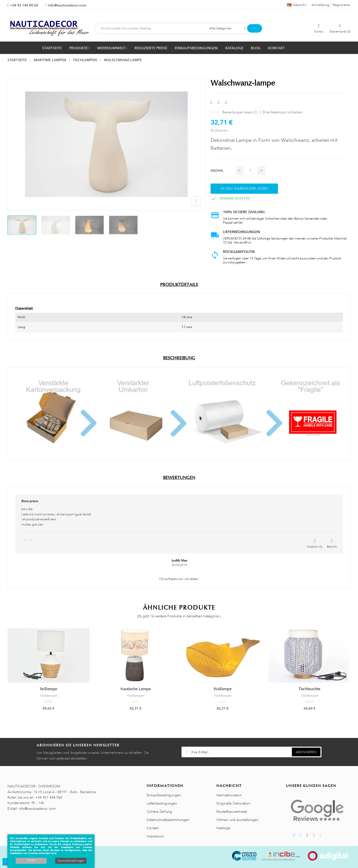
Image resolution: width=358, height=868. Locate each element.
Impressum (155, 836)
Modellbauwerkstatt (232, 812)
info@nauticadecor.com (67, 5)
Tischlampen (49, 696)
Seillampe (48, 689)
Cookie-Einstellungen (71, 861)
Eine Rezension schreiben (283, 112)
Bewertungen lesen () (240, 112)
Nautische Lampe (136, 689)
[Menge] (250, 170)
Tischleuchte (310, 689)
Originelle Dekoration (233, 803)
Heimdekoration (229, 795)
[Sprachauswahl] (297, 5)
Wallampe (223, 689)
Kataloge (223, 828)
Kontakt (153, 828)
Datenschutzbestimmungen (168, 820)
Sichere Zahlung (159, 812)
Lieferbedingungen (162, 803)
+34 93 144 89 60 (24, 5)
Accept (31, 860)
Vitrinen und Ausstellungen (237, 820)
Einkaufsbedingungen (164, 795)
